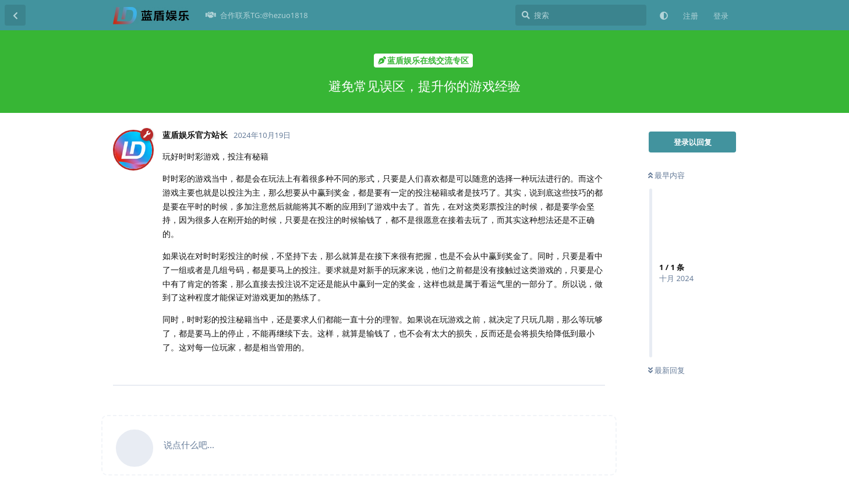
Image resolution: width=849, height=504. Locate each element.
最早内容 (666, 175)
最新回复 (666, 370)
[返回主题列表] (15, 15)
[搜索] (581, 15)
